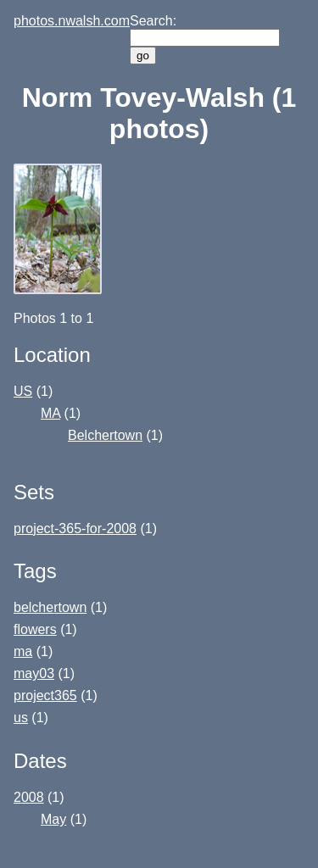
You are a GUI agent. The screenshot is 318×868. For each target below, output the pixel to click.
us (21, 718)
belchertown (50, 607)
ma (23, 651)
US (23, 391)
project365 (45, 696)
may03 (34, 673)
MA (50, 413)
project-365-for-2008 (75, 529)
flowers (35, 629)
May (53, 819)
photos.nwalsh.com (72, 21)
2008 (29, 797)
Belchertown (105, 435)
